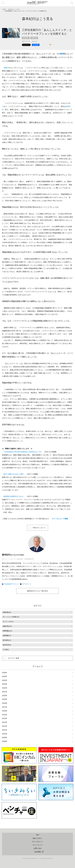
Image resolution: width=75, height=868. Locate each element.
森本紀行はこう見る (14, 9)
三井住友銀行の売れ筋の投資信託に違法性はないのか (23, 452)
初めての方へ (38, 838)
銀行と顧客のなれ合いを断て (14, 474)
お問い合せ (38, 848)
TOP (37, 835)
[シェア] (36, 45)
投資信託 (26, 38)
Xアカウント (27, 584)
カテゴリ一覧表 (14, 658)
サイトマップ (38, 845)
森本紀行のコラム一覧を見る (38, 591)
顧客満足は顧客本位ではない (14, 496)
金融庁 (6, 68)
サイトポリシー (38, 842)
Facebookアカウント (12, 584)
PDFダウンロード (39, 528)
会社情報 (38, 852)
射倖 (62, 54)
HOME (4, 9)
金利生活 (34, 38)
